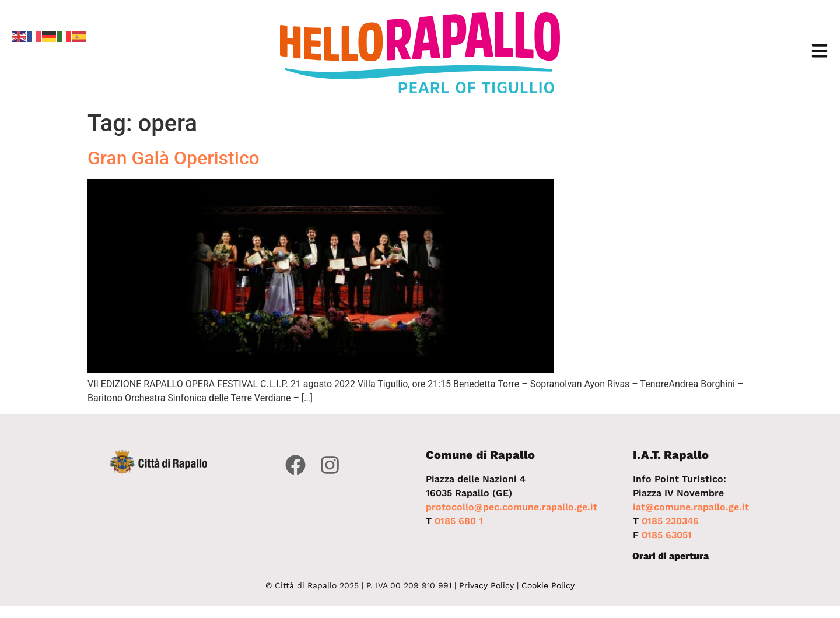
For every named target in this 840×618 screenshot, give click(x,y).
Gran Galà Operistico (174, 158)
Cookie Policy (548, 585)
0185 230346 (670, 521)
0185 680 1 (459, 521)
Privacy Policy (487, 585)
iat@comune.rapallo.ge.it (691, 507)
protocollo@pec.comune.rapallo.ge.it (512, 507)
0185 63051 (667, 535)
